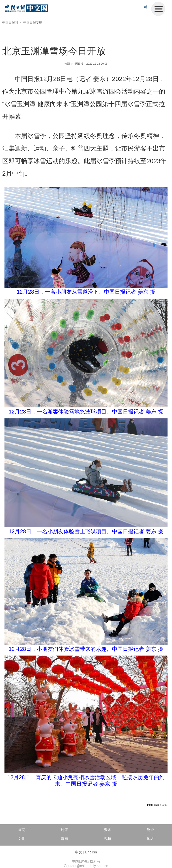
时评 (64, 830)
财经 (150, 830)
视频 (107, 839)
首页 (21, 830)
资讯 (107, 830)
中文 (79, 852)
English (91, 852)
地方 (150, 839)
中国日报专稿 (33, 22)
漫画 (64, 839)
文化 (21, 839)
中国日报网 (10, 22)
